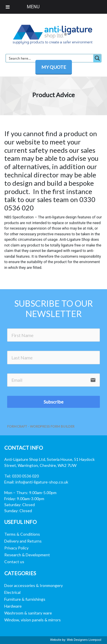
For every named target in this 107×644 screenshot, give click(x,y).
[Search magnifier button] (97, 58)
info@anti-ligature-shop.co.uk (42, 482)
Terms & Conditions (22, 534)
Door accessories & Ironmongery (34, 585)
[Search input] (50, 58)
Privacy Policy (16, 548)
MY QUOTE (54, 67)
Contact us (14, 562)
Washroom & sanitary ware (28, 613)
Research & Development (27, 555)
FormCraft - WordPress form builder (41, 426)
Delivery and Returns (23, 541)
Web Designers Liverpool (84, 640)
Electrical (12, 592)
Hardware (13, 606)
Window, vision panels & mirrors (33, 620)
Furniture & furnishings (25, 599)
